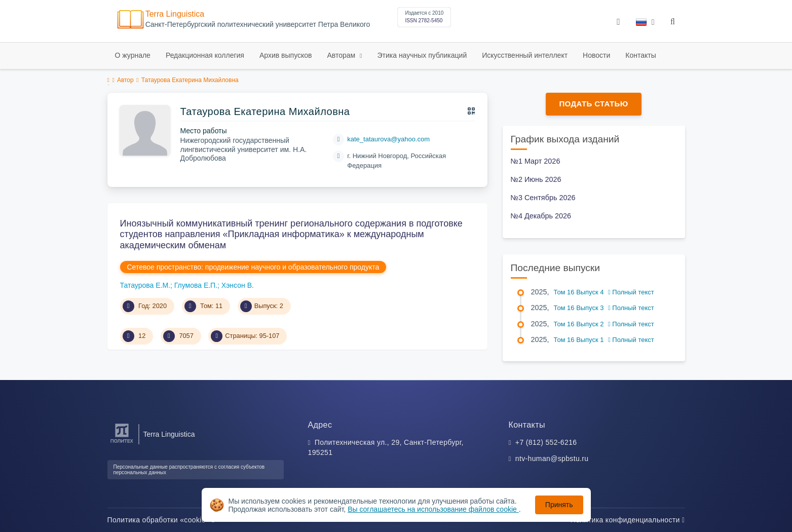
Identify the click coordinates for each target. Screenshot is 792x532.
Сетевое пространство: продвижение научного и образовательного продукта (253, 267)
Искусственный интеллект (525, 55)
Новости (596, 55)
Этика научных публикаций (422, 55)
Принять (559, 505)
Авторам (342, 55)
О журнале (133, 55)
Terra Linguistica (175, 14)
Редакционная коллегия (205, 55)
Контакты (640, 55)
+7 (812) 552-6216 (546, 442)
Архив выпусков (286, 55)
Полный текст (631, 292)
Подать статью (593, 104)
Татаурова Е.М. (145, 285)
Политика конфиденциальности (628, 520)
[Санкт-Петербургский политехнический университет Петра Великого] (122, 443)
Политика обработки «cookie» (161, 520)
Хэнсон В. (238, 285)
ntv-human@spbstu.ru (552, 459)
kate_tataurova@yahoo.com (388, 139)
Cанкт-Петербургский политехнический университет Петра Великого (258, 25)
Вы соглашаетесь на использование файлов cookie (433, 509)
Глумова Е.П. (196, 285)
